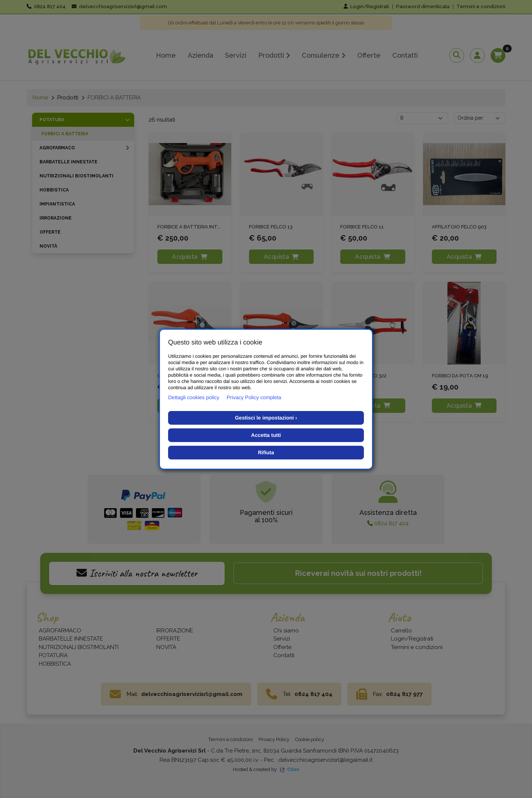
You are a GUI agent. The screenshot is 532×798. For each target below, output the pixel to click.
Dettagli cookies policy (194, 397)
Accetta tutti (266, 435)
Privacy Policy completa (254, 397)
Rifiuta (266, 452)
